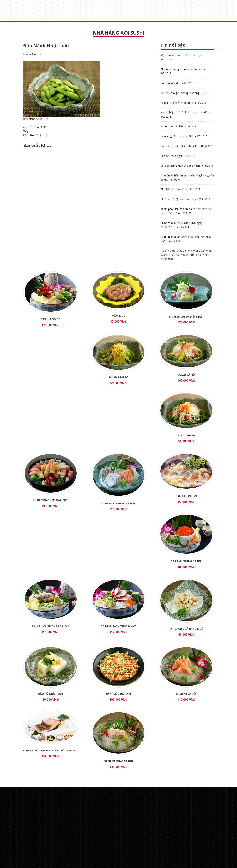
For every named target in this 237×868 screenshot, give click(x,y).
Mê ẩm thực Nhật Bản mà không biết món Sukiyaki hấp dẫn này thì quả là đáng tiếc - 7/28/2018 (186, 255)
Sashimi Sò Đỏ (51, 319)
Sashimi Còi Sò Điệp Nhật (186, 317)
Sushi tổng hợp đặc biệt (51, 500)
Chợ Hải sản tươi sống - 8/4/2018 (180, 189)
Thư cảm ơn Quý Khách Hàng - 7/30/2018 (186, 199)
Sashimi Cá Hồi (186, 694)
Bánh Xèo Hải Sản (118, 694)
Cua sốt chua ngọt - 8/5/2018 (178, 156)
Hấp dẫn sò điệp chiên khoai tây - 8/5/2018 (186, 146)
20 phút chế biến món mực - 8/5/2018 (183, 103)
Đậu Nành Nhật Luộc (36, 135)
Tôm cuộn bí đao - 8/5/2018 (177, 83)
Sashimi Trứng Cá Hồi (186, 561)
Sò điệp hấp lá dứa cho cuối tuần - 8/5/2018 (187, 166)
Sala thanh (186, 435)
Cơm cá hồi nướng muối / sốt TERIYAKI (51, 750)
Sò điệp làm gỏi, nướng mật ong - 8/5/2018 (186, 93)
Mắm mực (118, 316)
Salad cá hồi (186, 375)
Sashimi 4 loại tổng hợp (118, 503)
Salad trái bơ (118, 377)
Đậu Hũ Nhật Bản (51, 694)
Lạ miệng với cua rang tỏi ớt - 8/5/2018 (184, 136)
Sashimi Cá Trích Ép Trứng (51, 626)
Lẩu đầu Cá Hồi (186, 496)
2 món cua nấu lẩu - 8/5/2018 (178, 126)
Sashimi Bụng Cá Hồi (118, 761)
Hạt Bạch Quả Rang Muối (186, 629)
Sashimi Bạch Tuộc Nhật (118, 626)
